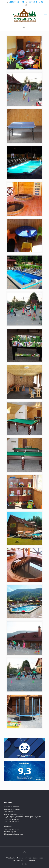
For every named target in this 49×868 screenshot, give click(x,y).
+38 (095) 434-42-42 (35, 2)
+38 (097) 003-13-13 (16, 2)
